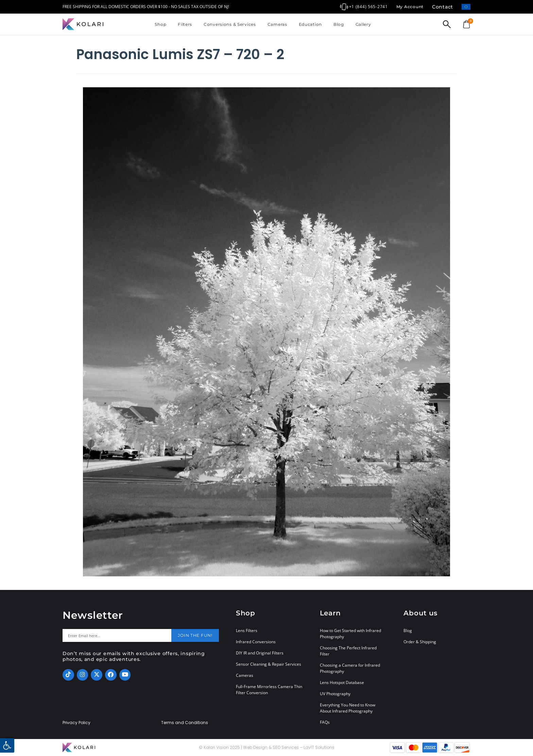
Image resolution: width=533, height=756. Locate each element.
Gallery (363, 24)
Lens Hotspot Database (342, 682)
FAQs (325, 722)
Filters (185, 24)
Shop (160, 24)
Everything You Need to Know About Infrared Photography (348, 708)
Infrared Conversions (256, 642)
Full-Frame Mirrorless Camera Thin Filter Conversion (269, 690)
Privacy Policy (76, 723)
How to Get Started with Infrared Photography (350, 634)
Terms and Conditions (185, 723)
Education (310, 24)
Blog (339, 24)
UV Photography (335, 694)
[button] (7, 745)
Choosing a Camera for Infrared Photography (350, 668)
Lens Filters (247, 631)
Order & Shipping (420, 642)
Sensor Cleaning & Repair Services (269, 664)
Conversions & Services (230, 24)
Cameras (277, 24)
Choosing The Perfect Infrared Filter (348, 651)
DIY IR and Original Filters (260, 653)
